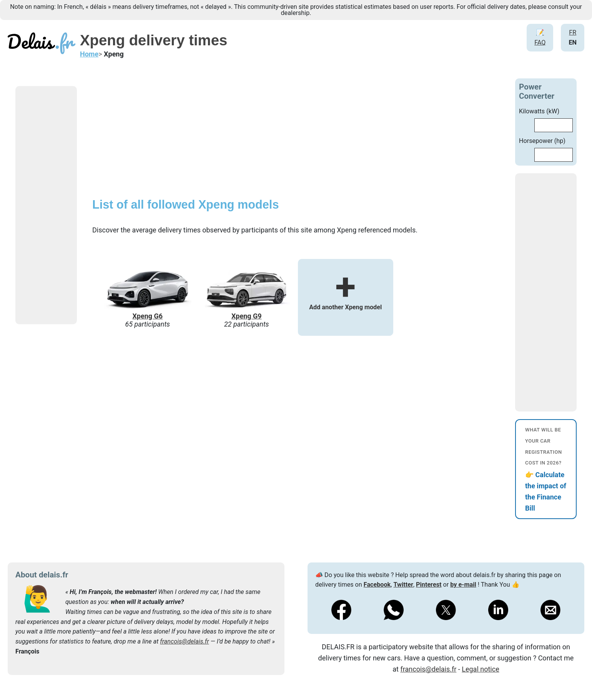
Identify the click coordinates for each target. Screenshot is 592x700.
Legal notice (480, 669)
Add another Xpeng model (345, 296)
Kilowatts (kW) (539, 111)
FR (573, 32)
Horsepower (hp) (542, 141)
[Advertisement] (73, 205)
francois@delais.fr (184, 641)
